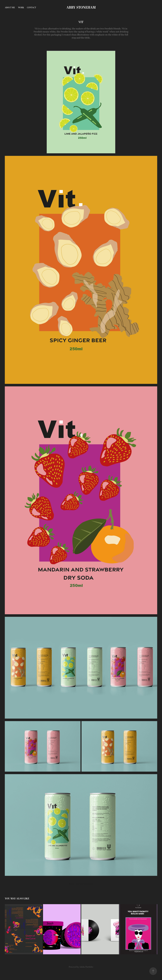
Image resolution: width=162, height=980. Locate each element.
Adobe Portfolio (86, 967)
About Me (10, 8)
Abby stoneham (81, 8)
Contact (32, 8)
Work (21, 8)
